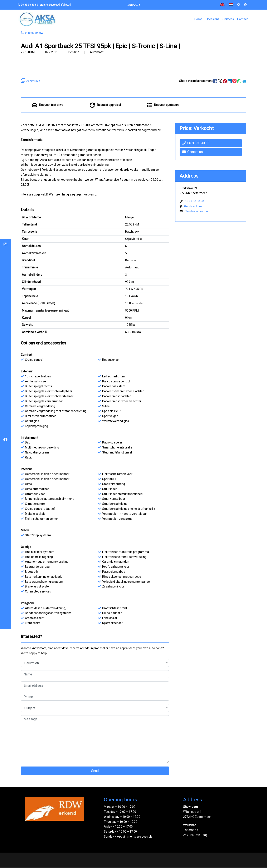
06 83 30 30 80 (196, 144)
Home (198, 19)
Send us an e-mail (197, 212)
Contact (242, 19)
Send (95, 771)
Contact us (193, 152)
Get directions (193, 207)
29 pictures (31, 82)
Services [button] (228, 19)
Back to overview (32, 33)
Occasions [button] (212, 19)
